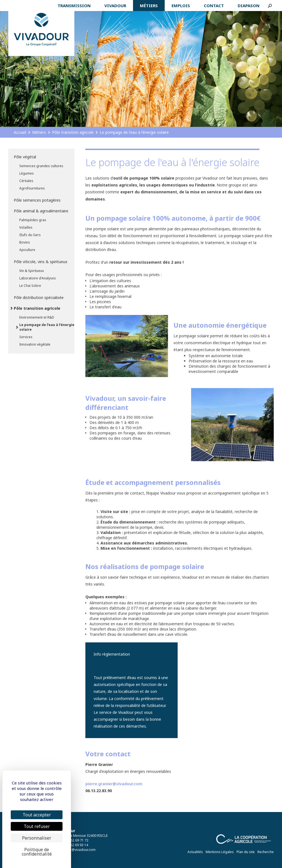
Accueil (20, 132)
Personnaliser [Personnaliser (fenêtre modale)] (37, 838)
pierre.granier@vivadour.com (114, 784)
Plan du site (246, 852)
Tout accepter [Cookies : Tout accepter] (37, 815)
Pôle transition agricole (73, 132)
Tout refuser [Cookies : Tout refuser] (37, 826)
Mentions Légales (220, 852)
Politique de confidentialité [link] (37, 852)
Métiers (39, 132)
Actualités (195, 852)
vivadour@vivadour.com (77, 850)
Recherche (266, 852)
